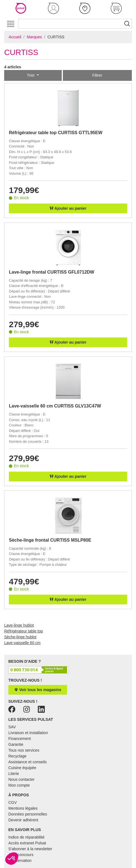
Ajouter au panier (68, 208)
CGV (13, 802)
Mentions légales (23, 808)
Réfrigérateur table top (24, 631)
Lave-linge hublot (19, 625)
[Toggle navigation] (10, 24)
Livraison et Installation (28, 733)
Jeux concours (21, 855)
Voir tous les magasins (38, 690)
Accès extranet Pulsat (27, 843)
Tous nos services (24, 750)
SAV (12, 727)
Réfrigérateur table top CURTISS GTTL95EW (56, 133)
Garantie (16, 744)
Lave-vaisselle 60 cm (22, 643)
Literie (14, 774)
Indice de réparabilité (26, 837)
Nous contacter (21, 779)
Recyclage (17, 756)
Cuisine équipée (22, 768)
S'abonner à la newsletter (30, 849)
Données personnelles (28, 814)
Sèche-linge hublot (20, 637)
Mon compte (19, 785)
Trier (31, 75)
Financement (20, 739)
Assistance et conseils (28, 762)
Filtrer (97, 75)
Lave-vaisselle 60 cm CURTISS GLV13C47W (55, 406)
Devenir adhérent (23, 820)
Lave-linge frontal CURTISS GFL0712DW (52, 272)
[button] (54, 8)
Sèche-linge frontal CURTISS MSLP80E (50, 540)
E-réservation (20, 861)
